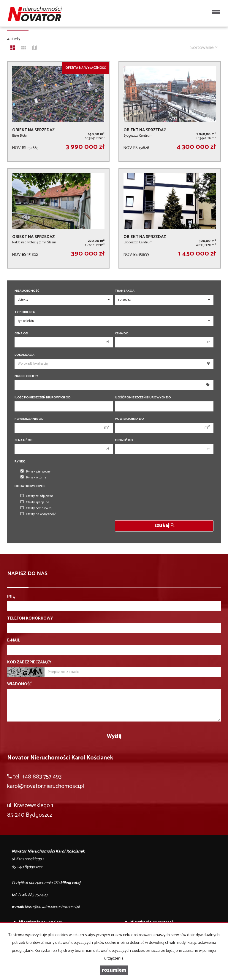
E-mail (14, 641)
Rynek (20, 462)
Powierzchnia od (29, 419)
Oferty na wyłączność (38, 514)
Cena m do (124, 440)
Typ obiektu (25, 312)
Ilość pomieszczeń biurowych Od (43, 398)
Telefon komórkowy (30, 619)
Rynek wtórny (33, 478)
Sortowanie (204, 48)
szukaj (164, 526)
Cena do (122, 334)
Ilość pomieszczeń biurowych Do (143, 398)
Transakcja (125, 291)
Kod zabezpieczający (29, 663)
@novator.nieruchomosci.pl (52, 786)
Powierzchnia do (129, 419)
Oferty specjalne (35, 502)
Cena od (21, 334)
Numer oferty (26, 376)
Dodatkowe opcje (30, 486)
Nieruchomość (27, 291)
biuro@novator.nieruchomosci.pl (52, 907)
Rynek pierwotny (35, 472)
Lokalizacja (24, 355)
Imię (11, 597)
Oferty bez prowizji (37, 508)
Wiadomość (19, 684)
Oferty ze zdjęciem (37, 496)
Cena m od (24, 440)
